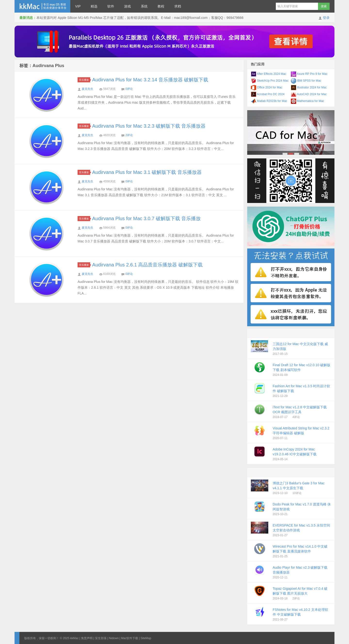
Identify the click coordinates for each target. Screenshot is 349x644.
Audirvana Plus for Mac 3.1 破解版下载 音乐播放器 (147, 172)
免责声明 (87, 638)
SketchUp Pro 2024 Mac (270, 81)
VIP (78, 6)
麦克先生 (87, 89)
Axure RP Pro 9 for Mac (309, 74)
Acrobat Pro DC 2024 (268, 94)
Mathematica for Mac (307, 101)
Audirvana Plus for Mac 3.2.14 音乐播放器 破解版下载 (150, 80)
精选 (94, 6)
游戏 (127, 6)
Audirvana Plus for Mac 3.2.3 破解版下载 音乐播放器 (149, 126)
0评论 (129, 89)
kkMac (42, 6)
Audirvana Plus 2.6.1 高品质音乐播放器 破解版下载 (147, 265)
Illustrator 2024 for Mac (309, 87)
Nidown (114, 638)
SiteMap (146, 638)
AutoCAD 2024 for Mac (309, 94)
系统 (144, 6)
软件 (111, 6)
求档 (178, 6)
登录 (326, 18)
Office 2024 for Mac (267, 87)
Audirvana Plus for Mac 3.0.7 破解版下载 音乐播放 (146, 218)
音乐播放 (85, 80)
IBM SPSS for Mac (306, 81)
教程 (161, 6)
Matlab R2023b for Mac (269, 101)
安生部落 (101, 638)
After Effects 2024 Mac (269, 74)
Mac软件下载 (130, 638)
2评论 (129, 135)
